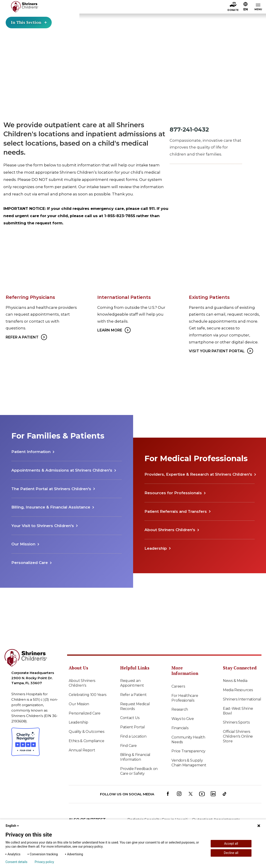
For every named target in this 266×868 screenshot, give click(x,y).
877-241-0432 (189, 129)
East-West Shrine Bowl (238, 711)
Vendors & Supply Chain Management (189, 763)
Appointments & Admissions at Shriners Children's (62, 470)
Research (180, 709)
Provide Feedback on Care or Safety (139, 771)
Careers (178, 686)
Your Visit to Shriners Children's (43, 526)
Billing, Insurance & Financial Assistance (51, 507)
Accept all (231, 844)
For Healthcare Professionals (185, 698)
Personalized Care (30, 563)
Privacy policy (44, 862)
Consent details (16, 862)
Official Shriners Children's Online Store (238, 736)
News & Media (235, 681)
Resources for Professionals (173, 493)
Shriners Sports (236, 722)
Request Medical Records (135, 706)
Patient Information (31, 452)
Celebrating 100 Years (88, 695)
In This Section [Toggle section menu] (29, 23)
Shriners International (242, 699)
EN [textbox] (246, 9)
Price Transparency (188, 751)
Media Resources (238, 690)
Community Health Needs (188, 740)
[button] (246, 6)
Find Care (128, 746)
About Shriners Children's (170, 530)
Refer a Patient (133, 695)
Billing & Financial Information (135, 757)
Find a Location (133, 736)
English (13, 826)
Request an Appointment (132, 683)
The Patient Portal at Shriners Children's (51, 489)
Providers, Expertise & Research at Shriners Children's (198, 474)
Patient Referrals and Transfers (176, 511)
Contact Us (130, 718)
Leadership (156, 548)
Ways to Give (183, 719)
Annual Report (82, 750)
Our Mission (23, 544)
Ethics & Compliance (86, 741)
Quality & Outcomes (87, 732)
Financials (180, 728)
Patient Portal (133, 727)
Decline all (231, 853)
